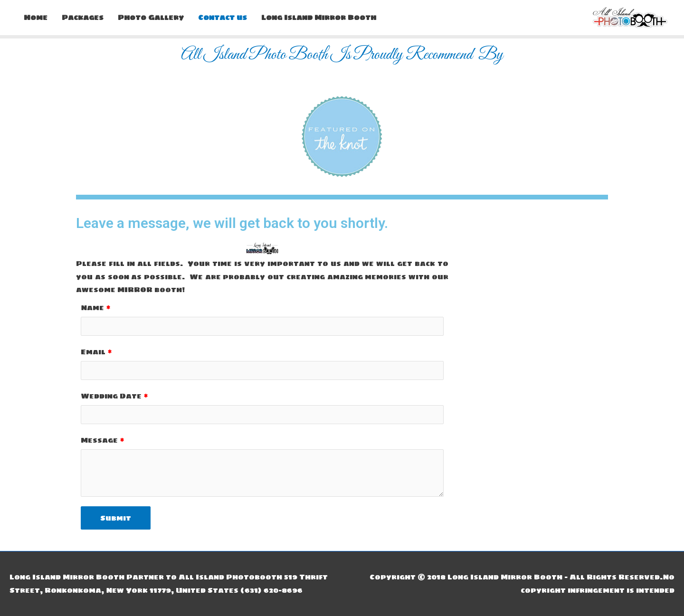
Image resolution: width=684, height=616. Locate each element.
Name (92, 308)
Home (36, 17)
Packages (83, 17)
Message (99, 440)
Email (93, 352)
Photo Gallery (151, 17)
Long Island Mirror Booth (319, 17)
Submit (116, 518)
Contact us (223, 17)
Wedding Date (111, 396)
